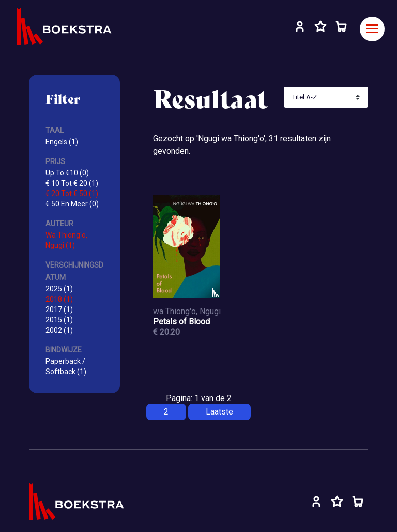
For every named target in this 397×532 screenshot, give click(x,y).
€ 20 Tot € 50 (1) (72, 194)
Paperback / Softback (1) (66, 366)
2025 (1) (59, 289)
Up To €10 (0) (67, 173)
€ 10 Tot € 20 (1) (72, 183)
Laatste (219, 412)
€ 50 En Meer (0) (72, 204)
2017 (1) (59, 309)
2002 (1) (59, 330)
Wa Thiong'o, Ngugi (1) (66, 240)
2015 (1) (59, 320)
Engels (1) (62, 142)
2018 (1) (59, 299)
